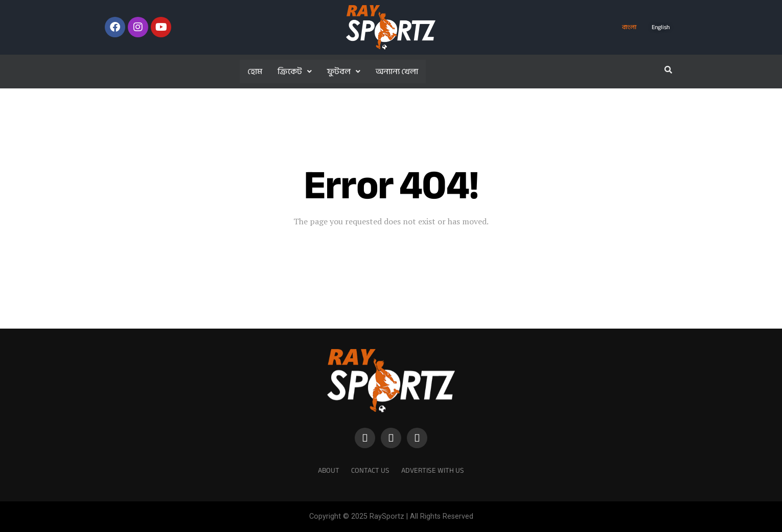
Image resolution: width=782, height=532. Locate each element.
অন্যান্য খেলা (397, 72)
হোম (255, 72)
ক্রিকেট (295, 72)
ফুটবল (344, 72)
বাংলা (629, 27)
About (329, 470)
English (661, 27)
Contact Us (370, 470)
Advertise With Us (433, 470)
